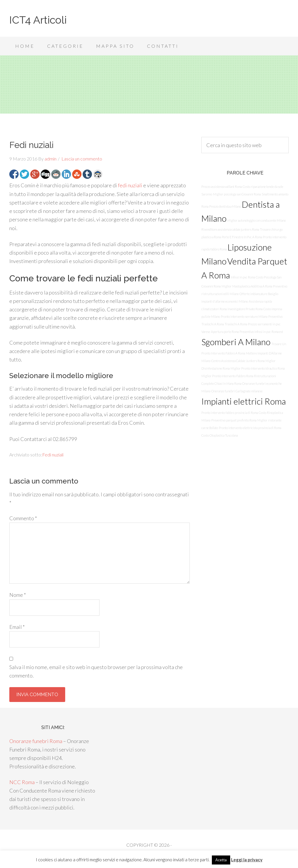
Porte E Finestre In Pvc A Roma (242, 237)
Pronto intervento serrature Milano (244, 316)
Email (17, 627)
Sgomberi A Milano (236, 342)
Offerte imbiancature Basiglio (259, 294)
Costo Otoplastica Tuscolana (220, 435)
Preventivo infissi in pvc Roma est (261, 332)
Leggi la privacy (247, 860)
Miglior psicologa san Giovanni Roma (237, 194)
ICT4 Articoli (38, 20)
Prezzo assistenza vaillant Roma (222, 187)
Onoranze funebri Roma (36, 741)
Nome (18, 595)
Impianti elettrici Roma (244, 401)
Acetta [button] (221, 860)
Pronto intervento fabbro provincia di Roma (230, 413)
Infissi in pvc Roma (243, 277)
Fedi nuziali (53, 455)
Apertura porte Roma (225, 332)
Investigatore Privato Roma (245, 309)
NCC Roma (22, 782)
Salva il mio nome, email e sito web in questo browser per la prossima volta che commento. (96, 671)
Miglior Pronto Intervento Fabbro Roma (227, 376)
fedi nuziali (130, 185)
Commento (23, 518)
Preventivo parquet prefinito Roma (234, 420)
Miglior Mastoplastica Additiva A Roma (247, 286)
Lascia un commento (82, 159)
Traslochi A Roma (236, 324)
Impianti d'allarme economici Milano (225, 301)
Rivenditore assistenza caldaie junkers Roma (230, 229)
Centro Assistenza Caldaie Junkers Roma (238, 361)
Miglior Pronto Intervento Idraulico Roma (258, 368)
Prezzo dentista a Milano (225, 206)
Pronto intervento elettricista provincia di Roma (250, 428)
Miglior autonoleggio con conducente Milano (257, 220)
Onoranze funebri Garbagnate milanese (237, 391)
